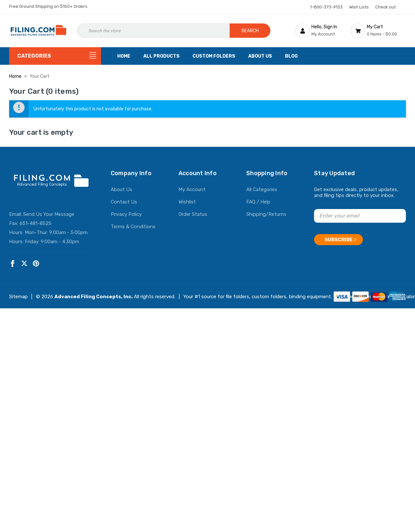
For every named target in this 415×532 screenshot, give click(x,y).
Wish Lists (359, 7)
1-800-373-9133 (326, 7)
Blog (291, 56)
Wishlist (187, 202)
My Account (192, 189)
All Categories (262, 189)
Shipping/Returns (266, 214)
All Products (161, 56)
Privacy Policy (126, 214)
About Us (260, 56)
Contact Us (124, 202)
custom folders (269, 297)
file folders (237, 297)
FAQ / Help (258, 202)
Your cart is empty (41, 132)
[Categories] (55, 56)
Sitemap (18, 297)
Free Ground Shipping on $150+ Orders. (49, 6)
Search (250, 31)
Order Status (193, 214)
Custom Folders (214, 56)
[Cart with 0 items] (378, 31)
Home (124, 56)
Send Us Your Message (49, 214)
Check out (386, 7)
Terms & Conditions (133, 227)
